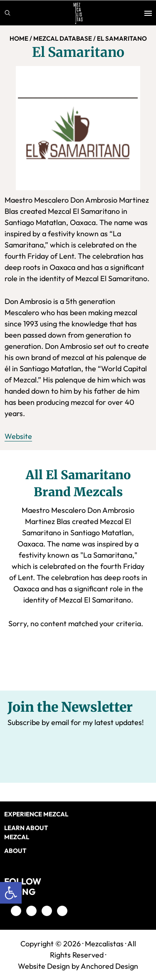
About (15, 851)
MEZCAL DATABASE (63, 38)
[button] (11, 893)
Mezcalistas (104, 944)
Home (19, 38)
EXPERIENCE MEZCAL (36, 814)
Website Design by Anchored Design (78, 966)
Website (18, 436)
